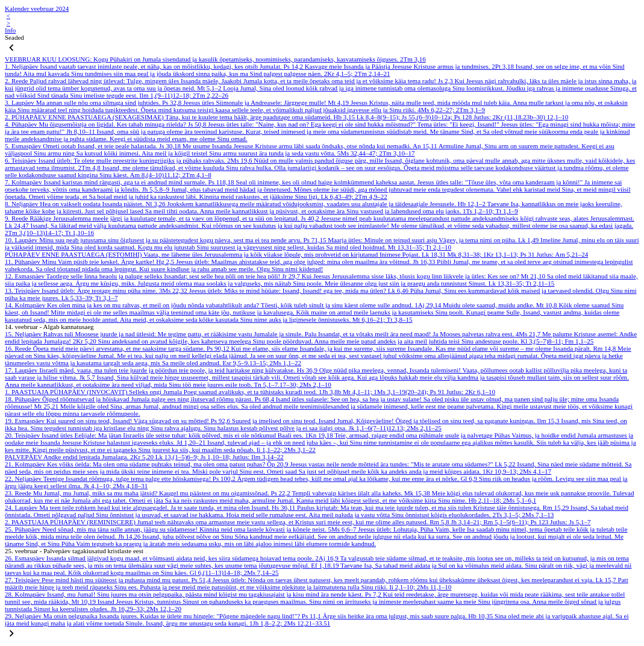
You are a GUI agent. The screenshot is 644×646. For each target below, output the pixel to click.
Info (10, 30)
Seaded (14, 37)
